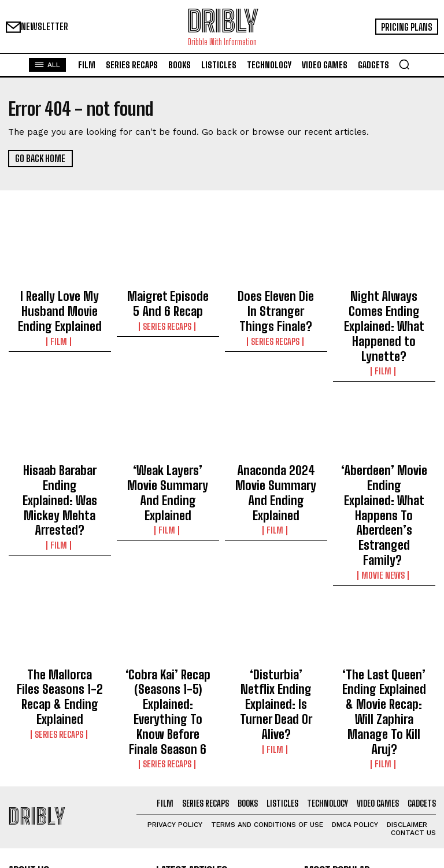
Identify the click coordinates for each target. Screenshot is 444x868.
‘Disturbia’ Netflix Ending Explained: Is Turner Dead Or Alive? (276, 596)
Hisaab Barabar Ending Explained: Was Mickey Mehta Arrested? (60, 446)
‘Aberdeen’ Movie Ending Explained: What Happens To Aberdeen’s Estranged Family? (384, 456)
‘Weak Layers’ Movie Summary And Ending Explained (168, 446)
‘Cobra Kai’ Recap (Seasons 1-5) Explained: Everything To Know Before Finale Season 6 (168, 606)
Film (60, 328)
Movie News (384, 489)
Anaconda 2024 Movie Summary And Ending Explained (276, 446)
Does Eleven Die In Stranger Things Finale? (276, 305)
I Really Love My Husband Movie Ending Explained (60, 305)
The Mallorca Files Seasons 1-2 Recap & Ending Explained (60, 596)
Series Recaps (168, 317)
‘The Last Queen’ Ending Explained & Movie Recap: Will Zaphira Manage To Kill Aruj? (384, 606)
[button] (404, 64)
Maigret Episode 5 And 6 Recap (168, 300)
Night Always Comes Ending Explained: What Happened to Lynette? (384, 310)
